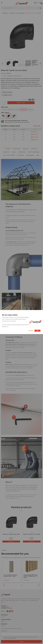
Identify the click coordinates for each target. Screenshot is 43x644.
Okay (37, 331)
